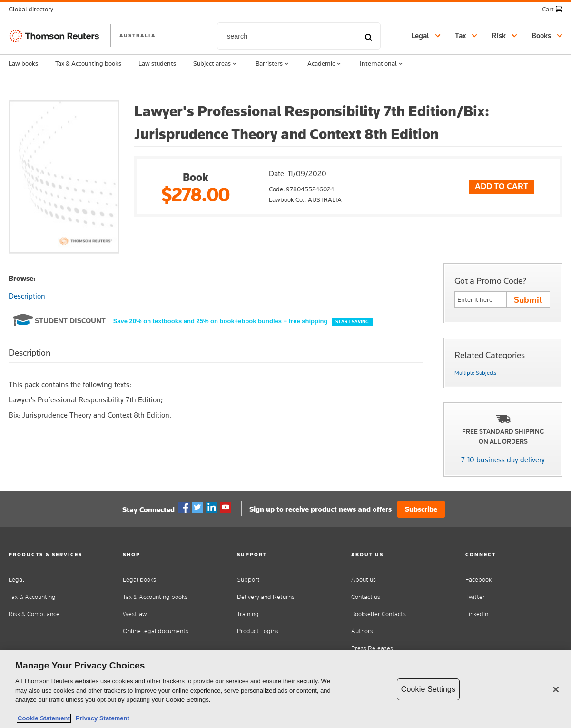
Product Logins (258, 631)
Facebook (184, 508)
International (382, 64)
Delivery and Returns (266, 597)
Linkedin (212, 508)
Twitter (198, 508)
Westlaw (135, 614)
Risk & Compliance (34, 614)
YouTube (226, 508)
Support (248, 580)
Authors (362, 631)
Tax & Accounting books (88, 63)
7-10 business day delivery (503, 460)
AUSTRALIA (138, 35)
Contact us (366, 597)
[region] (285, 689)
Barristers (273, 64)
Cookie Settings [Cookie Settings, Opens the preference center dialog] (428, 689)
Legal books (139, 580)
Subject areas (216, 64)
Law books (23, 63)
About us (364, 580)
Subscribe (421, 509)
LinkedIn (477, 614)
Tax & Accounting (32, 597)
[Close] (556, 689)
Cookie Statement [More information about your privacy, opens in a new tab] (44, 718)
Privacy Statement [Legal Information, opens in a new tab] (101, 718)
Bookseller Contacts (379, 614)
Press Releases (372, 648)
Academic (325, 64)
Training (248, 614)
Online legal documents (156, 631)
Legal (16, 580)
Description (27, 296)
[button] (34, 9)
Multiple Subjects (475, 373)
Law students (157, 63)
